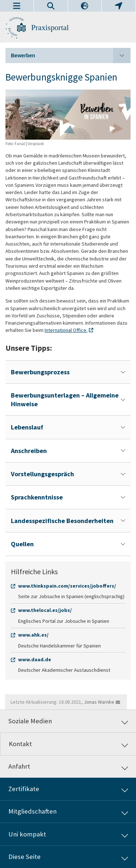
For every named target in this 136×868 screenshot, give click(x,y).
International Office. (66, 330)
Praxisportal (50, 28)
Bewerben (71, 55)
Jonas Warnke (99, 702)
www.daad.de (35, 659)
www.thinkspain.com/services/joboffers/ (67, 586)
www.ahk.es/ (33, 635)
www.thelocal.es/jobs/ (45, 610)
